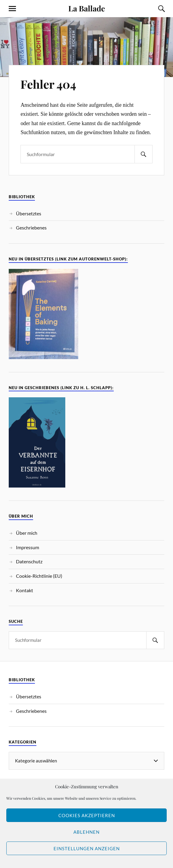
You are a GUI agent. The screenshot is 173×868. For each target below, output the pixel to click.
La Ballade (87, 8)
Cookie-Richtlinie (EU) (39, 576)
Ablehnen (86, 832)
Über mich (27, 533)
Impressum (28, 547)
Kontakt (25, 590)
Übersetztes (29, 213)
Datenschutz (29, 561)
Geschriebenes (31, 228)
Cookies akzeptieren (87, 815)
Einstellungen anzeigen (87, 848)
